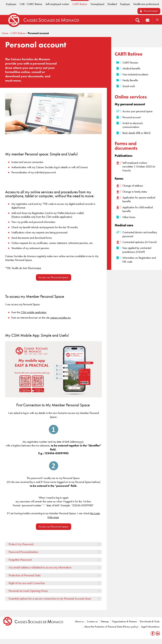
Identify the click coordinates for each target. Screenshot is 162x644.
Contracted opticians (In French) (140, 242)
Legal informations (150, 627)
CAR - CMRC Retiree (31, 4)
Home (5, 33)
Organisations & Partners (124, 621)
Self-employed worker (57, 4)
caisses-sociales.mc (60, 318)
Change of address (133, 186)
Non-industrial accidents (135, 74)
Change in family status (135, 192)
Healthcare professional (146, 4)
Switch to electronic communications (133, 125)
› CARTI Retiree (17, 33)
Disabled (112, 4)
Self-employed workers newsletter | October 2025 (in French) (139, 167)
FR (157, 20)
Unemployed (97, 4)
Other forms (129, 217)
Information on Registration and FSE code (139, 260)
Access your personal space (137, 111)
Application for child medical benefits (138, 209)
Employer (125, 4)
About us (79, 621)
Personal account (132, 117)
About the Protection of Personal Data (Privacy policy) (111, 627)
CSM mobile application (34, 312)
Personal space (151, 11)
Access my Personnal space (54, 277)
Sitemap (105, 621)
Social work (129, 86)
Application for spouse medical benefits (139, 199)
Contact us (92, 621)
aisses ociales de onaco (39, 622)
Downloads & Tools (150, 621)
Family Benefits (130, 80)
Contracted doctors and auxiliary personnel (140, 234)
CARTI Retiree (80, 4)
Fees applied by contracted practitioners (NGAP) (137, 250)
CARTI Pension (130, 63)
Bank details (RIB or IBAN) (137, 133)
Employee (11, 4)
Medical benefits (131, 68)
